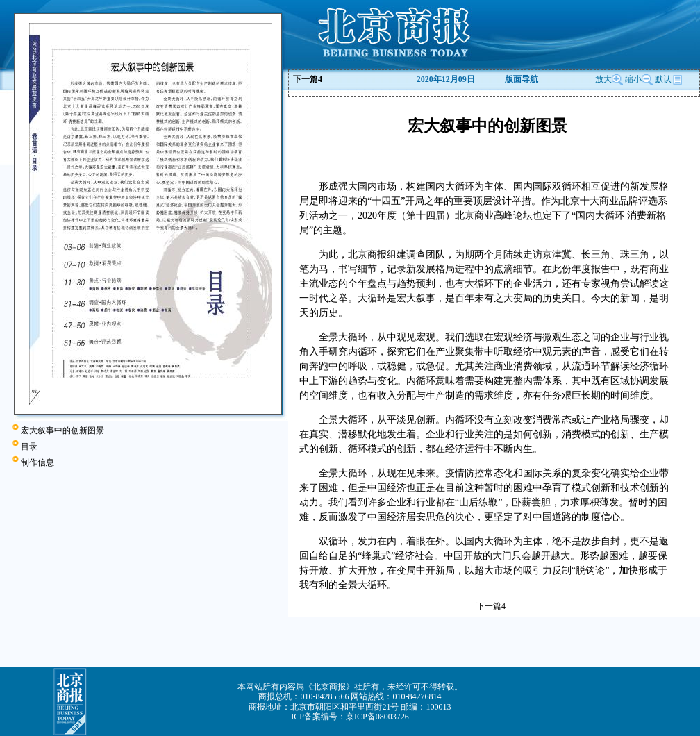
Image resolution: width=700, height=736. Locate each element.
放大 (609, 79)
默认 (669, 79)
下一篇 (308, 79)
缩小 (633, 79)
